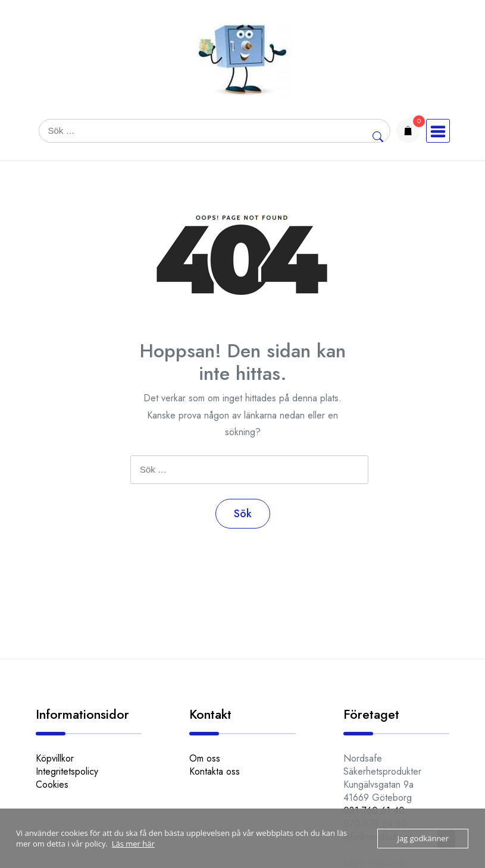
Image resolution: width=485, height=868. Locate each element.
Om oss (205, 758)
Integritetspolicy (67, 771)
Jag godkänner (423, 838)
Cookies (52, 784)
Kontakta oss (215, 771)
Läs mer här (133, 844)
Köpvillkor (55, 758)
